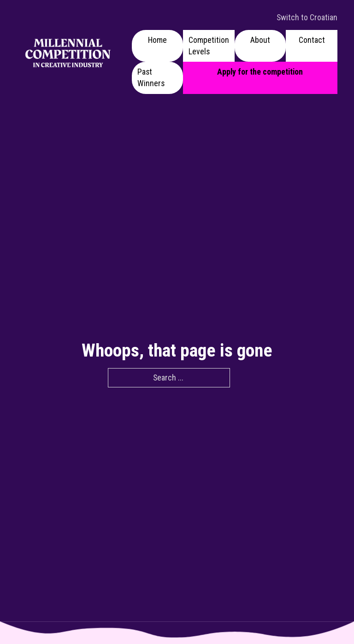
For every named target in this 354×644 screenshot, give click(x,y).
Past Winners (151, 77)
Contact (312, 40)
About (260, 40)
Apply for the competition (260, 72)
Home (157, 40)
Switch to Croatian (307, 17)
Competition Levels (209, 46)
